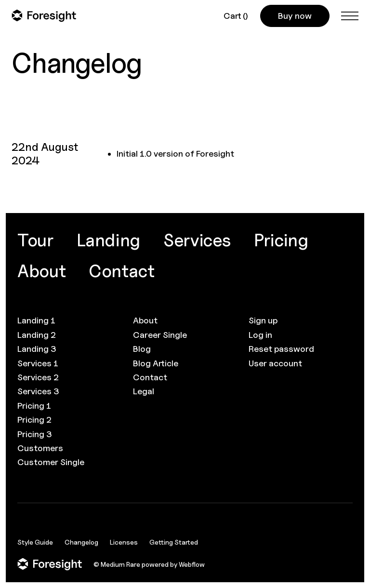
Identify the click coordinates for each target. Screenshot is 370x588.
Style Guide (35, 542)
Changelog (81, 542)
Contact (121, 271)
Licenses (124, 542)
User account (275, 363)
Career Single (160, 335)
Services (197, 240)
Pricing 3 (35, 434)
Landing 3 (37, 349)
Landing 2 (37, 335)
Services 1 (38, 363)
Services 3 (38, 391)
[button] (236, 16)
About (41, 271)
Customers (40, 448)
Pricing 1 (34, 406)
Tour (35, 240)
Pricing (281, 240)
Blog (142, 349)
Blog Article (156, 363)
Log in (260, 335)
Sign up (263, 320)
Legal (144, 391)
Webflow (192, 564)
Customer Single (51, 462)
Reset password (281, 349)
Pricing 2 (34, 420)
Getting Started (174, 542)
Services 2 (38, 377)
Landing (108, 240)
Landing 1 (36, 320)
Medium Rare (120, 564)
